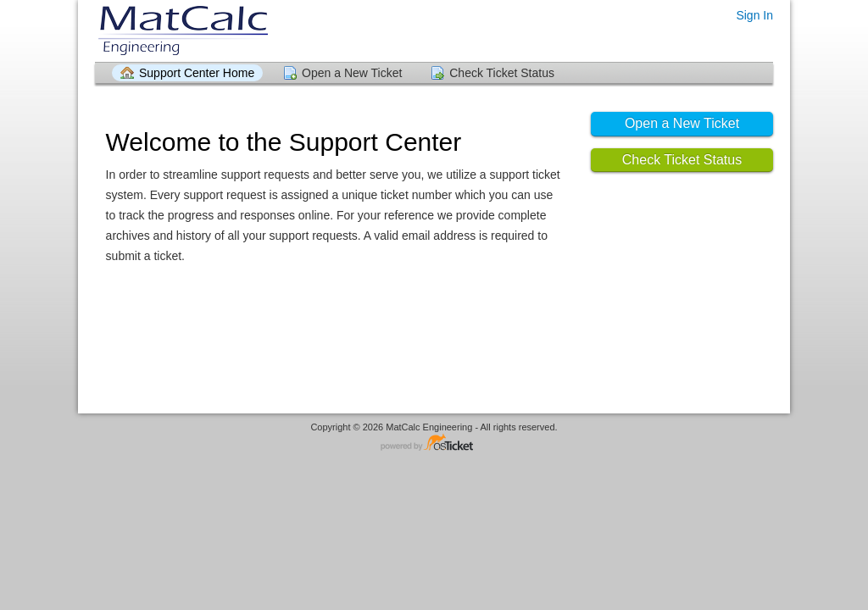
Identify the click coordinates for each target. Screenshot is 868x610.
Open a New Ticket (352, 73)
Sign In (754, 15)
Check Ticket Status (502, 73)
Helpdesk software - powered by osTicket (434, 444)
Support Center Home (197, 73)
